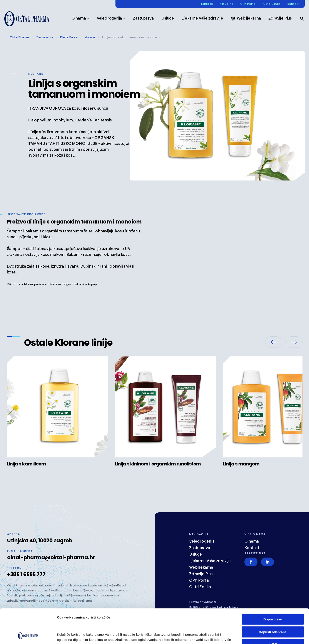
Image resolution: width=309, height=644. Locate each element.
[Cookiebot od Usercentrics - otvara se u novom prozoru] (28, 636)
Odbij (273, 612)
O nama (80, 18)
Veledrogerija (111, 18)
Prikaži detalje (278, 635)
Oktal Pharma (20, 37)
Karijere (207, 4)
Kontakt (294, 4)
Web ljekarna (246, 19)
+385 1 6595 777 (26, 574)
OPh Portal (249, 4)
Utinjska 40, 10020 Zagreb (40, 541)
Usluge (168, 18)
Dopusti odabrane (273, 600)
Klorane (90, 37)
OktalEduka (272, 4)
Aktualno (227, 4)
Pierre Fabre (69, 37)
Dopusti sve (273, 587)
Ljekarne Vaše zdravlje (202, 18)
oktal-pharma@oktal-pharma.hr (51, 557)
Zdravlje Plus (280, 18)
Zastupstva (143, 18)
